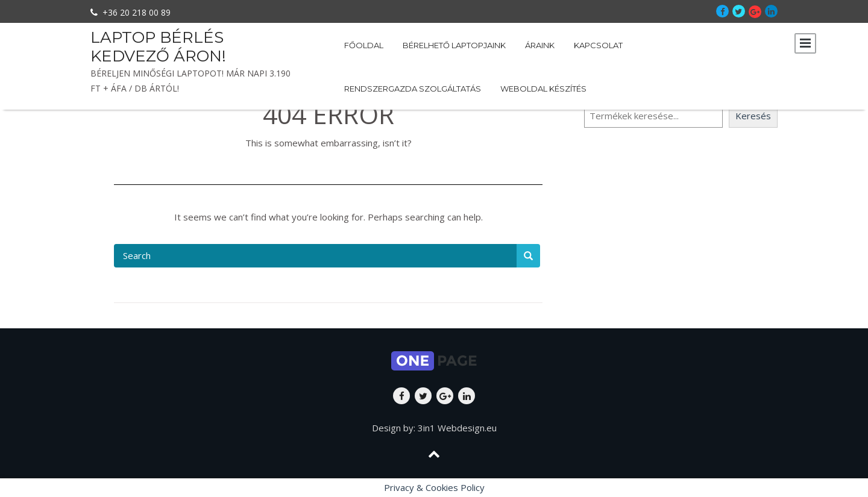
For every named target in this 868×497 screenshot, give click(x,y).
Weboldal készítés (543, 89)
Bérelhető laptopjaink (454, 45)
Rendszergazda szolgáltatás (413, 89)
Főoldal (364, 45)
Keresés (753, 116)
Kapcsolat (598, 45)
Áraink (540, 45)
